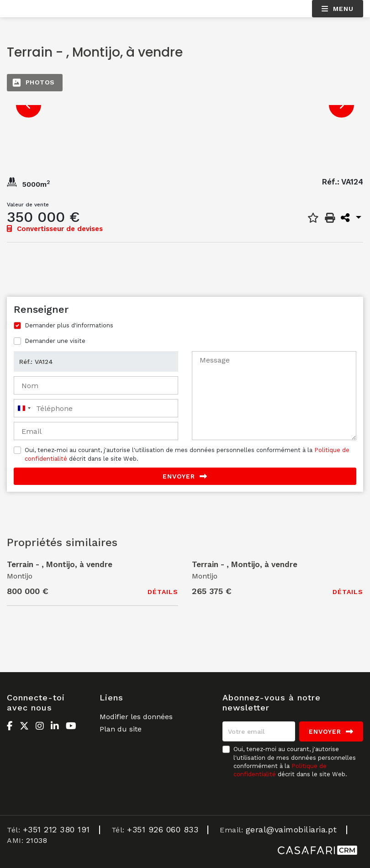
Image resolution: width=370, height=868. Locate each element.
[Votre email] (259, 731)
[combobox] (24, 408)
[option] (185, 105)
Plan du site (121, 729)
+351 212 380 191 (56, 829)
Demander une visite (55, 341)
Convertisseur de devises (55, 229)
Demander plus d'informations (69, 325)
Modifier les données (136, 717)
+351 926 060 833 (163, 829)
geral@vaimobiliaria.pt (291, 829)
